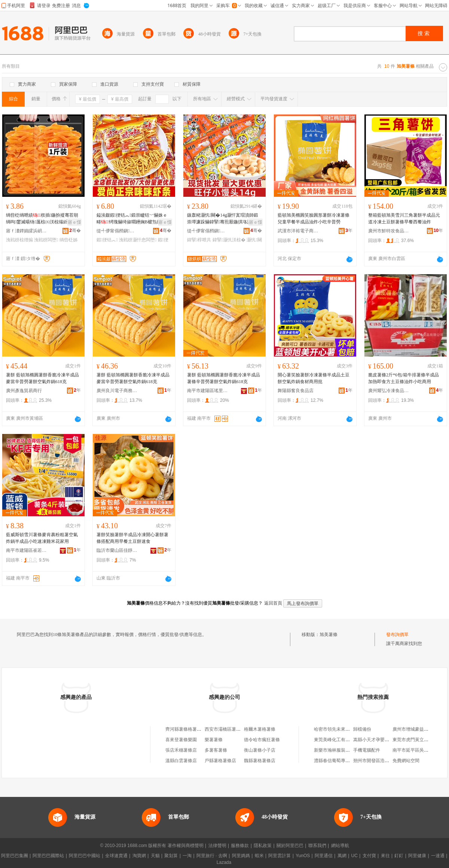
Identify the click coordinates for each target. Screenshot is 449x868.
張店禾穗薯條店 (181, 750)
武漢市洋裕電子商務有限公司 (298, 231)
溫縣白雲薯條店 (181, 761)
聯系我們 (317, 846)
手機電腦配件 (367, 750)
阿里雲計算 (280, 856)
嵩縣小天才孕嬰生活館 (376, 740)
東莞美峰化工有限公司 (336, 740)
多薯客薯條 (216, 750)
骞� (75, 230)
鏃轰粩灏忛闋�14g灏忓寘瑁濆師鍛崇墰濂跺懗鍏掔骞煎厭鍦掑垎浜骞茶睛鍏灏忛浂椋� (223, 219)
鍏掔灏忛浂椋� (229, 240)
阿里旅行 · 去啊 (212, 856)
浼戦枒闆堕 (46, 240)
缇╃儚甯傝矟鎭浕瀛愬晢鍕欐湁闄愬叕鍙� (117, 231)
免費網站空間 (406, 761)
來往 (385, 856)
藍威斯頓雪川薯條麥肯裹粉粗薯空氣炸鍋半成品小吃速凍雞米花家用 (42, 538)
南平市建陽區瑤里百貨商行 (208, 391)
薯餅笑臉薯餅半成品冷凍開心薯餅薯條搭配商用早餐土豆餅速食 (132, 538)
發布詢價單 (397, 635)
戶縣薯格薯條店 (220, 761)
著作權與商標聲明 (186, 846)
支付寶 (369, 856)
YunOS (303, 856)
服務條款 (240, 846)
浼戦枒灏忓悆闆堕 (138, 240)
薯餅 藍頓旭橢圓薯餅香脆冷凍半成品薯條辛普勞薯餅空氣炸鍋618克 (224, 378)
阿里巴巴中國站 (85, 856)
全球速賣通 (116, 856)
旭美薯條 (329, 635)
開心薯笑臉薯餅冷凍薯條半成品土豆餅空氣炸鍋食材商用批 (314, 378)
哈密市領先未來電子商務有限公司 (348, 729)
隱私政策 (263, 846)
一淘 (187, 856)
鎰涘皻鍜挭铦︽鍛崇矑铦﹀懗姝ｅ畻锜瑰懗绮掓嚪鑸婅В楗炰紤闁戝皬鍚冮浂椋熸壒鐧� (133, 219)
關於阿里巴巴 (290, 846)
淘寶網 (139, 856)
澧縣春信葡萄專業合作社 (339, 761)
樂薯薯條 (214, 740)
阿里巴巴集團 (15, 856)
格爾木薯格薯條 (260, 729)
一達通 (438, 856)
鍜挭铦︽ (107, 240)
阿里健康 (417, 856)
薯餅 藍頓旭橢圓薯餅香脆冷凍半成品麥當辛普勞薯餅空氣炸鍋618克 (42, 378)
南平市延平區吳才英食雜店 (419, 750)
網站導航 (340, 846)
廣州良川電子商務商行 (117, 391)
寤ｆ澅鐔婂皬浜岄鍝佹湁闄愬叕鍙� (27, 231)
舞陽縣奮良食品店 (296, 391)
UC (355, 856)
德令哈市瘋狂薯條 (262, 740)
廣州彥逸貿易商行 (24, 391)
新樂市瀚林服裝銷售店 (336, 750)
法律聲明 (217, 846)
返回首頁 (273, 603)
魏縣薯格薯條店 (260, 761)
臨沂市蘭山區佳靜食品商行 (117, 550)
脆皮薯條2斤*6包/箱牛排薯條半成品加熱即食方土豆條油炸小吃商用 (404, 378)
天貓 (155, 856)
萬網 (342, 856)
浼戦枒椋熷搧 (19, 240)
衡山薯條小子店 (260, 750)
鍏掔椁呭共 (199, 240)
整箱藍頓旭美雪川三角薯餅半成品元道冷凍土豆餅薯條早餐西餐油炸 (404, 218)
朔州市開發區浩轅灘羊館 (378, 761)
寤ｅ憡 (74, 222)
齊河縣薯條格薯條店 (186, 729)
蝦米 (259, 856)
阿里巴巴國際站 (48, 856)
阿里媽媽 (241, 856)
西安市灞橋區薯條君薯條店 (232, 729)
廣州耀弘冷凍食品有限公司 (389, 391)
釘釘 (399, 856)
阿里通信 (324, 856)
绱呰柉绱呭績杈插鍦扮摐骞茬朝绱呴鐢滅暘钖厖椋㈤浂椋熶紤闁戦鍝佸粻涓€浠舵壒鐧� (42, 219)
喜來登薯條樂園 (181, 740)
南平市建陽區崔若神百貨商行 (27, 550)
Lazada (224, 862)
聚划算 (171, 856)
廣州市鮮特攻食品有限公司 (389, 231)
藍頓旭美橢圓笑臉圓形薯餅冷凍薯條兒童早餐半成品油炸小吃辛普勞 (314, 218)
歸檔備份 (362, 729)
